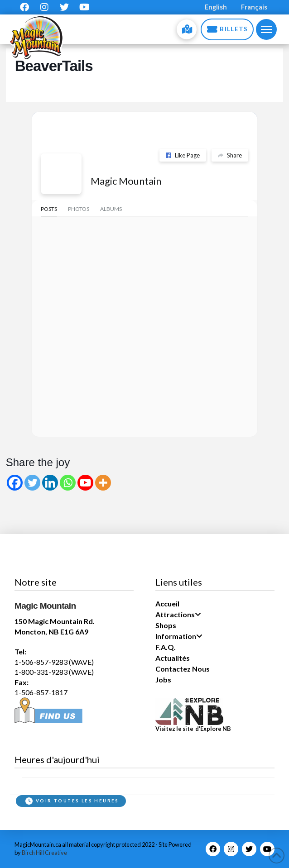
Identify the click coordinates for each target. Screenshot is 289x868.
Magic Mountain (126, 181)
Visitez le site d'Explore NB (193, 729)
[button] (266, 29)
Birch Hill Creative (44, 853)
